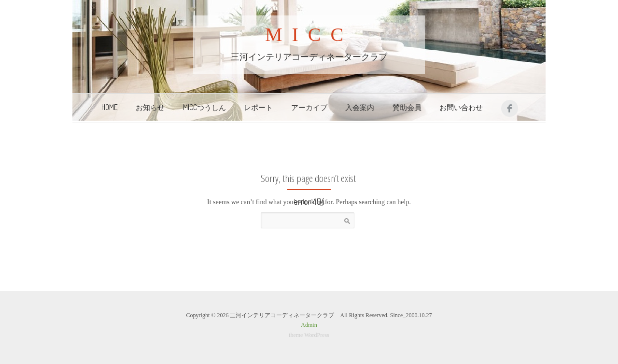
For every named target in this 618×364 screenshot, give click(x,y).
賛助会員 (407, 107)
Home (110, 107)
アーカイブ (309, 107)
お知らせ (150, 107)
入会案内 (360, 107)
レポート (258, 107)
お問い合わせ (461, 107)
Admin (309, 325)
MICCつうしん (204, 107)
